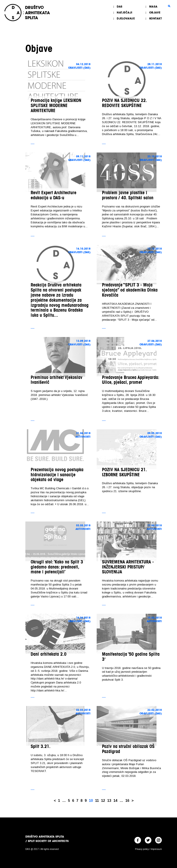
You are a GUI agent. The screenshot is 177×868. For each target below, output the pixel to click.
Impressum (156, 849)
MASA (153, 7)
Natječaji (125, 12)
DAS (120, 7)
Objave (155, 12)
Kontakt (156, 18)
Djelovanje (126, 18)
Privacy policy (142, 849)
